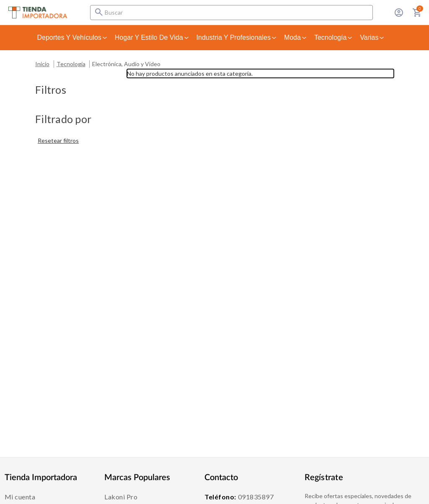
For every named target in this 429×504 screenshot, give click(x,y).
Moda (296, 37)
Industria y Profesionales (237, 37)
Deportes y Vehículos (73, 37)
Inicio (42, 64)
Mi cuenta (20, 497)
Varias (372, 37)
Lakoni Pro (121, 497)
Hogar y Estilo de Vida (152, 37)
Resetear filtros (58, 140)
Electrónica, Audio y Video (126, 64)
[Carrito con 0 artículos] (417, 13)
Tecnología (334, 37)
